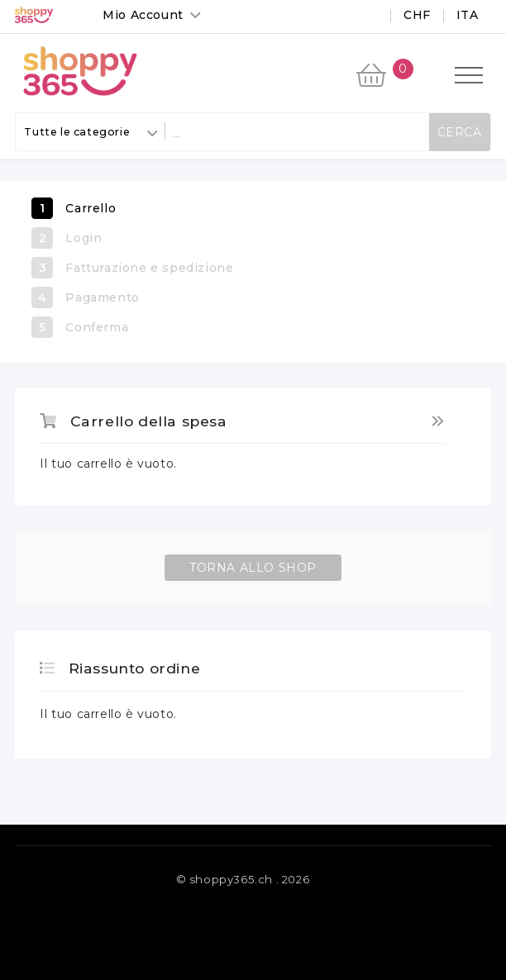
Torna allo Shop (253, 568)
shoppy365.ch (231, 879)
